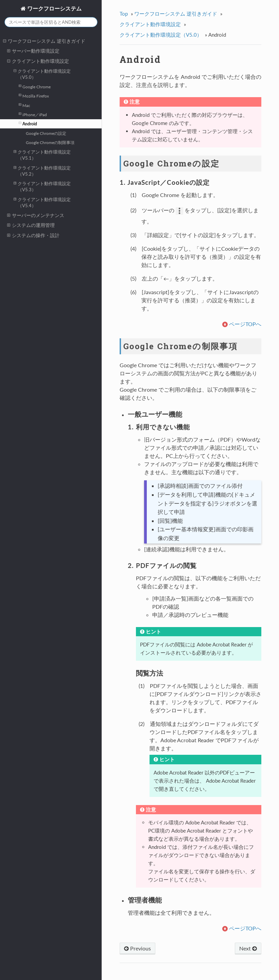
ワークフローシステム (54, 8)
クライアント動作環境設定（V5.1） (42, 155)
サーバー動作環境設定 (33, 51)
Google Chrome (35, 86)
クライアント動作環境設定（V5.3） (42, 186)
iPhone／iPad (33, 114)
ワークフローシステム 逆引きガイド (44, 41)
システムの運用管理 (31, 225)
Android (28, 123)
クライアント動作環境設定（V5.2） (42, 171)
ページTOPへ (245, 324)
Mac (24, 105)
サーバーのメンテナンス (36, 215)
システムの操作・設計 (33, 235)
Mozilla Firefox (34, 95)
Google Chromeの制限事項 (50, 142)
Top (124, 14)
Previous (137, 948)
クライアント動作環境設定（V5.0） (42, 74)
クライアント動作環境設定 (38, 61)
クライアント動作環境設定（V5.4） (42, 202)
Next (248, 948)
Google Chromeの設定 (46, 133)
